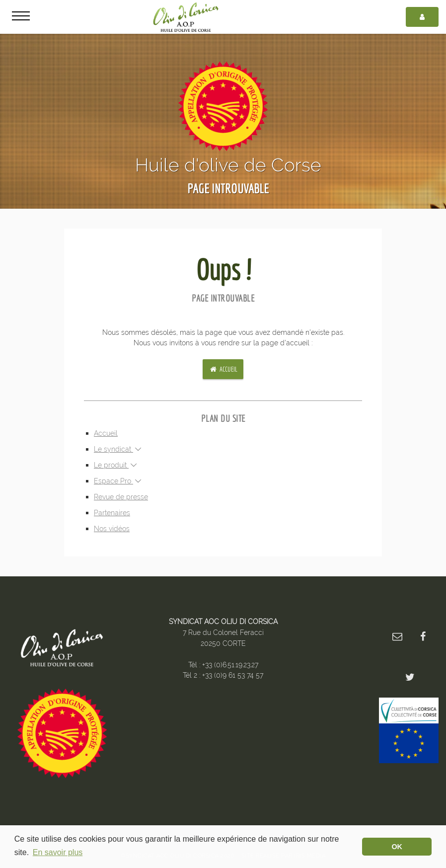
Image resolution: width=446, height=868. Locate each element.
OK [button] (397, 847)
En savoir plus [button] (58, 852)
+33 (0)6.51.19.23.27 (230, 665)
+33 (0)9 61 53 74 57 (233, 675)
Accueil (223, 369)
